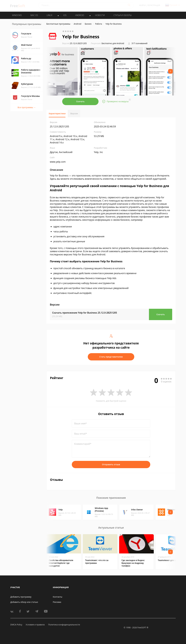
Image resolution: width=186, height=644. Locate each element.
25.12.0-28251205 (74, 43)
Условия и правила (35, 625)
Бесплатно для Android (113, 43)
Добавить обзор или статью (24, 602)
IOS (65, 15)
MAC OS (34, 15)
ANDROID (80, 15)
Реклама (57, 602)
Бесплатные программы (58, 24)
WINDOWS (17, 15)
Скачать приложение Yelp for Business (85, 313)
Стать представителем (111, 357)
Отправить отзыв (111, 464)
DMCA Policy (16, 625)
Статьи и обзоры (123, 15)
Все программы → (27, 107)
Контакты (58, 597)
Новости (100, 15)
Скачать (80, 101)
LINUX (49, 15)
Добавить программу (21, 597)
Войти (142, 5)
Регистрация (154, 5)
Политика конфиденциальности (64, 625)
